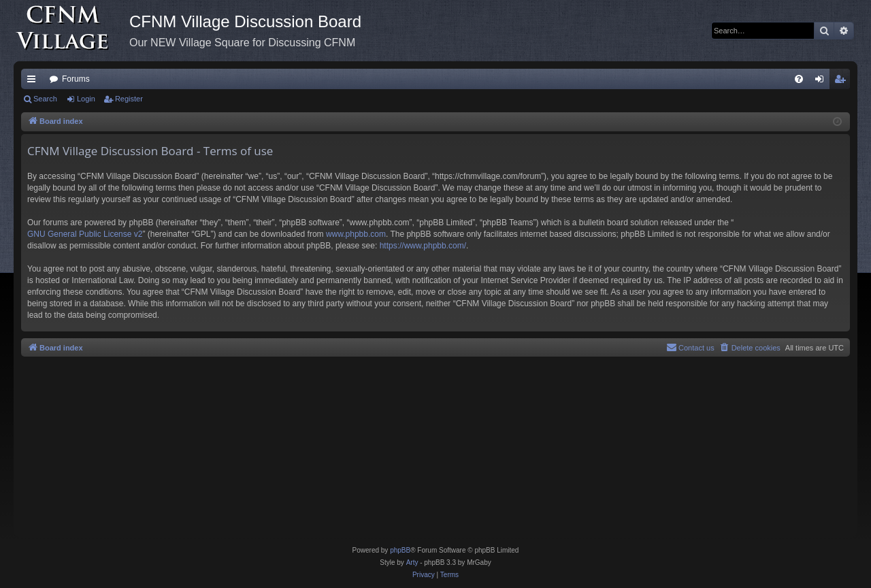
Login (86, 99)
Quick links (34, 82)
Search (45, 99)
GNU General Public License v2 (85, 234)
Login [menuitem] (822, 82)
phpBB (400, 550)
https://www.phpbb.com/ (423, 246)
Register (129, 99)
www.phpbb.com (356, 234)
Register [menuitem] (843, 82)
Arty (412, 562)
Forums (76, 79)
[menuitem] (799, 79)
